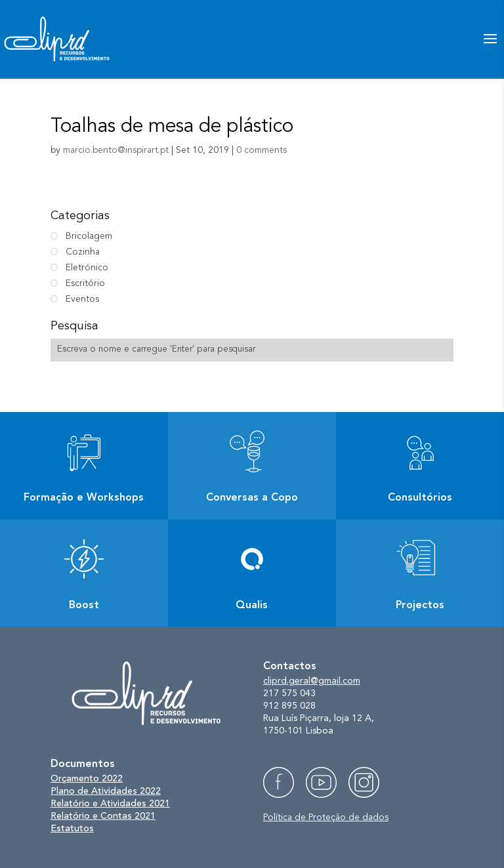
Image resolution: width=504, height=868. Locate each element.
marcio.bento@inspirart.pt (116, 150)
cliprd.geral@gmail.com (312, 681)
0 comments (262, 150)
